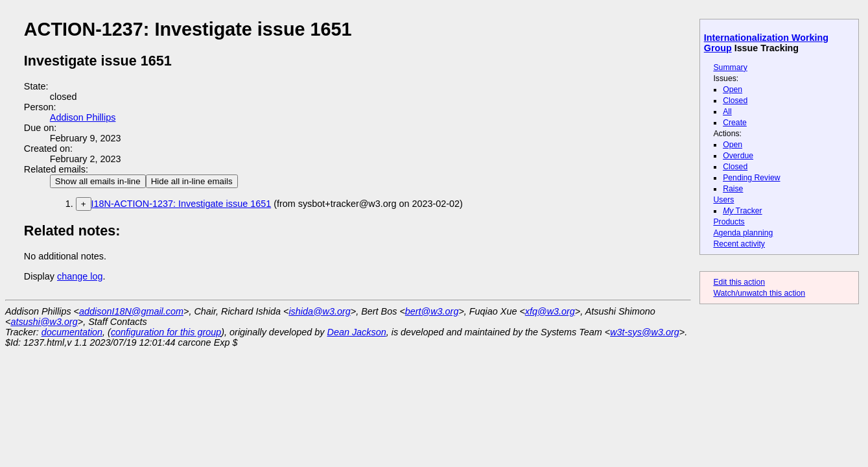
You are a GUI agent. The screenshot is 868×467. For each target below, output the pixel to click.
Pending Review (751, 178)
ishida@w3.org (319, 311)
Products (729, 222)
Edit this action (739, 282)
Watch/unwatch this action (759, 293)
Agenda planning (743, 233)
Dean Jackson (357, 332)
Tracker (743, 211)
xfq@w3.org (550, 311)
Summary (730, 67)
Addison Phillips (83, 117)
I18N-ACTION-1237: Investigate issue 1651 (182, 204)
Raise (733, 189)
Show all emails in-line (98, 181)
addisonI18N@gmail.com (131, 311)
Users (723, 200)
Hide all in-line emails (192, 181)
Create (735, 123)
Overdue (738, 156)
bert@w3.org (432, 311)
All (727, 112)
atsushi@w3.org (44, 322)
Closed (735, 101)
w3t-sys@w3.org (645, 332)
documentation (72, 332)
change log (80, 276)
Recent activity (739, 244)
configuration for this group (166, 332)
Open (733, 90)
